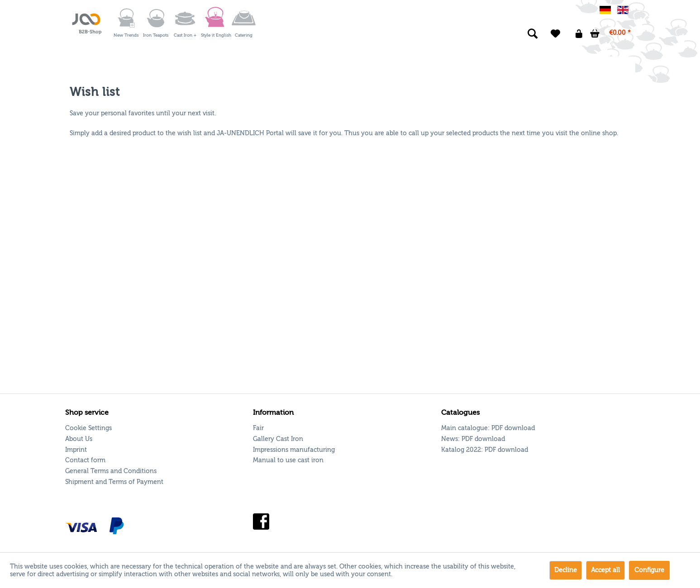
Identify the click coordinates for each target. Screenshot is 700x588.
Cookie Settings (88, 428)
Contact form (85, 460)
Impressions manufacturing (294, 450)
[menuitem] (125, 18)
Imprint (76, 450)
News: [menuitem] (473, 439)
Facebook (261, 522)
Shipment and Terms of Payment (114, 482)
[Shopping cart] (611, 34)
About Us (79, 439)
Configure (649, 570)
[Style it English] (214, 18)
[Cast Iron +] (185, 18)
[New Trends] (126, 18)
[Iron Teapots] (156, 18)
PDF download (513, 428)
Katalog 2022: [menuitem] (485, 450)
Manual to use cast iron (288, 460)
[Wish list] (555, 34)
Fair (258, 428)
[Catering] (244, 18)
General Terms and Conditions (111, 471)
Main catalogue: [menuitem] (488, 428)
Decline (566, 570)
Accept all (605, 570)
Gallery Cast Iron (278, 439)
